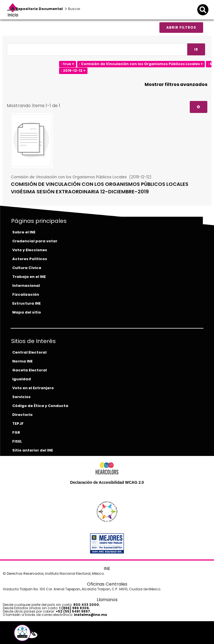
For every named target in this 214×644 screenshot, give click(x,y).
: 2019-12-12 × (73, 71)
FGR (16, 432)
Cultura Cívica (27, 268)
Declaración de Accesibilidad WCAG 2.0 (107, 482)
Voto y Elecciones (30, 250)
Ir (196, 49)
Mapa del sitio (27, 312)
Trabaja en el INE (29, 277)
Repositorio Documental (39, 9)
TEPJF (18, 424)
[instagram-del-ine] (44, 635)
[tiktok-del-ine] (48, 635)
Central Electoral (29, 352)
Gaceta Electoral (30, 370)
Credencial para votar (35, 241)
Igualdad (22, 379)
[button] (22, 633)
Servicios (21, 397)
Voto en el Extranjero (33, 388)
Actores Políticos (30, 259)
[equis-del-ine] (32, 635)
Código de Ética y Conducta (40, 406)
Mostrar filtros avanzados (176, 84)
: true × (68, 64)
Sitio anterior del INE (33, 450)
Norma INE (22, 361)
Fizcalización (26, 294)
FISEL (17, 441)
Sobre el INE (24, 232)
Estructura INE (26, 303)
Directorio (22, 415)
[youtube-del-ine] (40, 635)
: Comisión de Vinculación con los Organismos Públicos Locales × (141, 64)
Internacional (26, 286)
